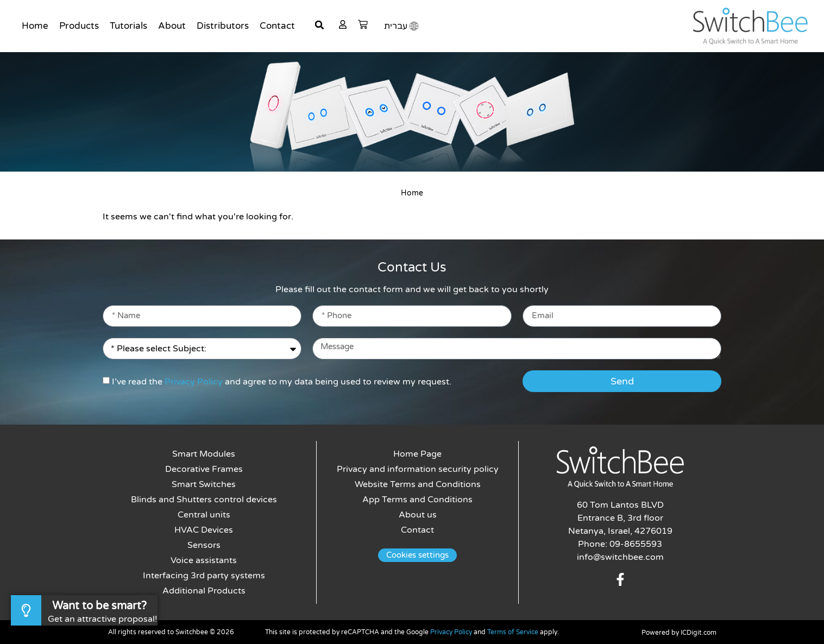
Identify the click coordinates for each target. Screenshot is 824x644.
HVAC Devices (204, 530)
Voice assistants (204, 560)
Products (79, 26)
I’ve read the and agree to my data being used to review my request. (282, 382)
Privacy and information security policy (418, 469)
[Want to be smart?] (26, 610)
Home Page (417, 454)
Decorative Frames (204, 469)
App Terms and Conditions (417, 500)
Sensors (204, 545)
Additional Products (204, 591)
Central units (204, 515)
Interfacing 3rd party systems (204, 576)
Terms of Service (513, 632)
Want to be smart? (99, 606)
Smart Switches (204, 484)
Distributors (223, 26)
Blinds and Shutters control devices (204, 500)
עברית (396, 26)
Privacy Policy (194, 382)
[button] (319, 25)
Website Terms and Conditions (418, 484)
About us (418, 515)
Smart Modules (204, 454)
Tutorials (128, 26)
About (172, 26)
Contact (277, 26)
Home (35, 26)
